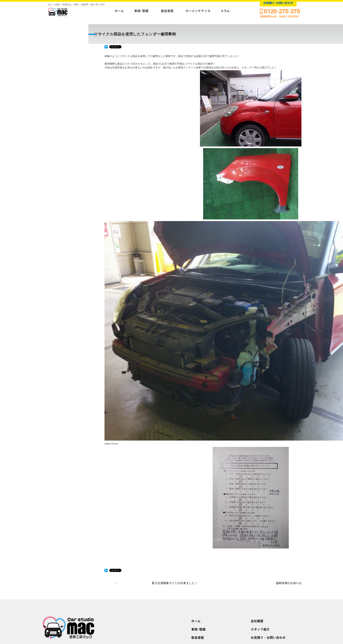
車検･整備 (198, 629)
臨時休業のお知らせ (289, 583)
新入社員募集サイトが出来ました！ (175, 583)
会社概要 (257, 621)
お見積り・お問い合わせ (268, 638)
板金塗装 (198, 638)
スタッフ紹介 (260, 629)
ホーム (196, 621)
